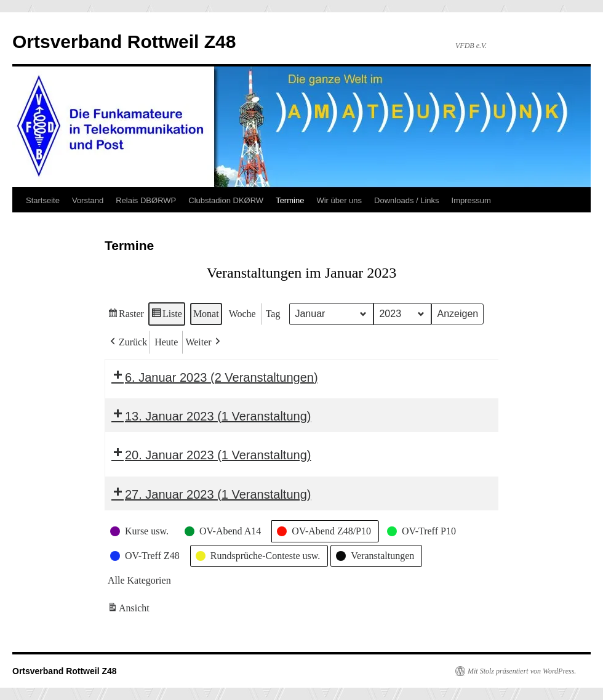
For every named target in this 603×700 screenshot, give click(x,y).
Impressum (471, 200)
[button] (127, 342)
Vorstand (88, 200)
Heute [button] (166, 342)
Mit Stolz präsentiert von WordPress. (522, 671)
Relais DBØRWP (146, 200)
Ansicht (130, 610)
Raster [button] (126, 316)
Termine (290, 200)
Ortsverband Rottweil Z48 (124, 42)
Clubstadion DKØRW (226, 200)
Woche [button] (242, 314)
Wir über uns (339, 200)
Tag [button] (273, 314)
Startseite (43, 200)
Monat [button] (206, 314)
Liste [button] (166, 316)
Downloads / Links (407, 200)
